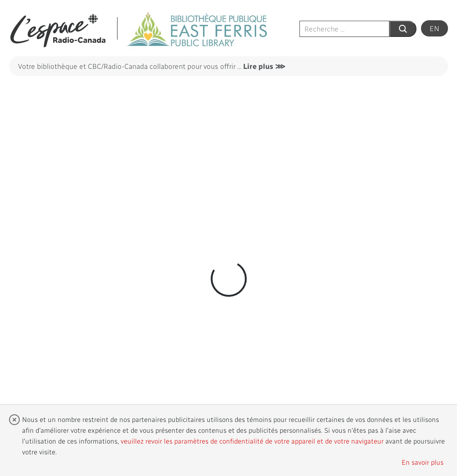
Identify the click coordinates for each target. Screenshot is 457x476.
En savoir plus (423, 462)
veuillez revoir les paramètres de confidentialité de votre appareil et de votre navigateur (252, 441)
